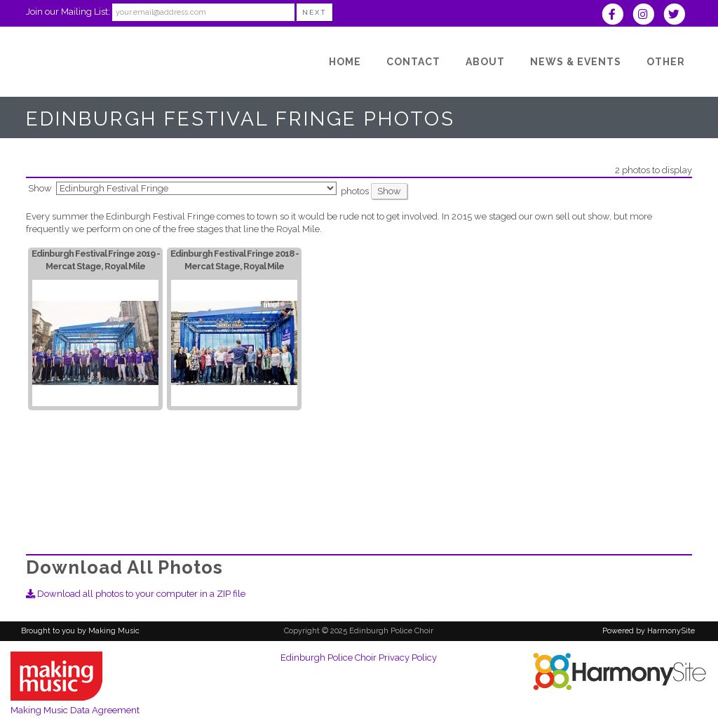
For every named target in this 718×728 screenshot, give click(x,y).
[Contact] (413, 62)
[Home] (345, 62)
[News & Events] (576, 62)
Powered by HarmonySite (649, 631)
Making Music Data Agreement (75, 710)
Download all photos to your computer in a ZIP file (136, 594)
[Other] (666, 62)
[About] (485, 62)
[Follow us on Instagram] (648, 16)
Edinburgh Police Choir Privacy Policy (359, 658)
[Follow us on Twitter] (678, 16)
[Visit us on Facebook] (616, 16)
